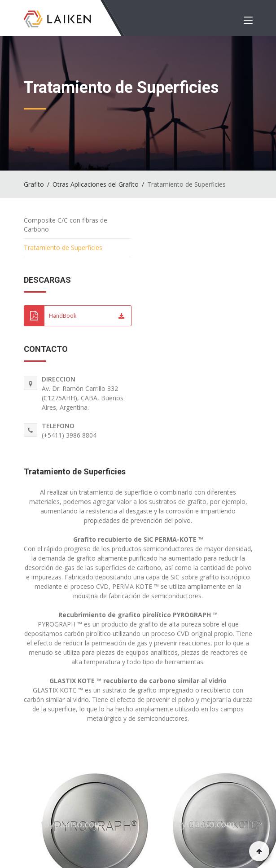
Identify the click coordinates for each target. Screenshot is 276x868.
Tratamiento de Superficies (75, 471)
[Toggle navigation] (248, 22)
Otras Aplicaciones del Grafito (96, 184)
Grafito (34, 184)
